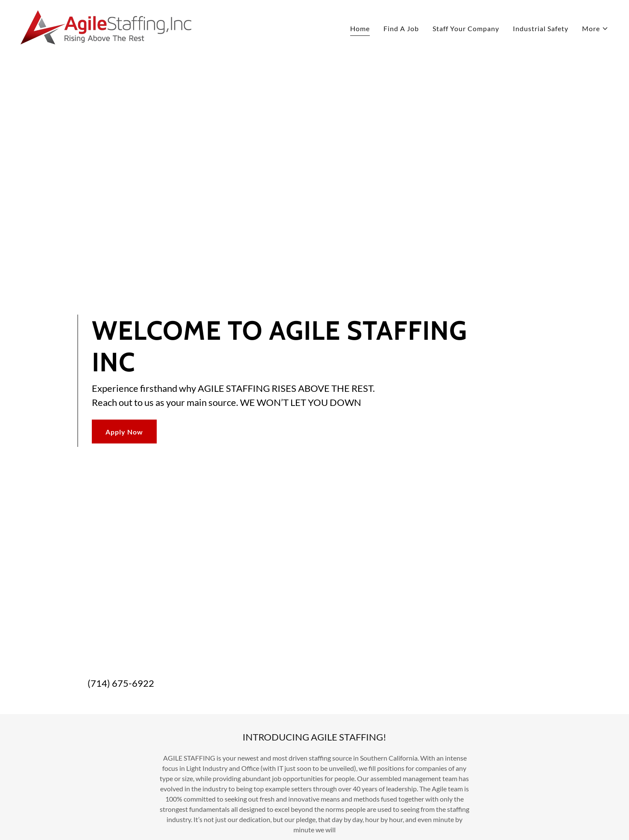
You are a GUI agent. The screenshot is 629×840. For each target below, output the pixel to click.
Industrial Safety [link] (541, 28)
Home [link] (360, 28)
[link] (106, 26)
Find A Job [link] (401, 28)
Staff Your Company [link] (466, 28)
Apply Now (124, 432)
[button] (595, 29)
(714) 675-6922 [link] (121, 683)
